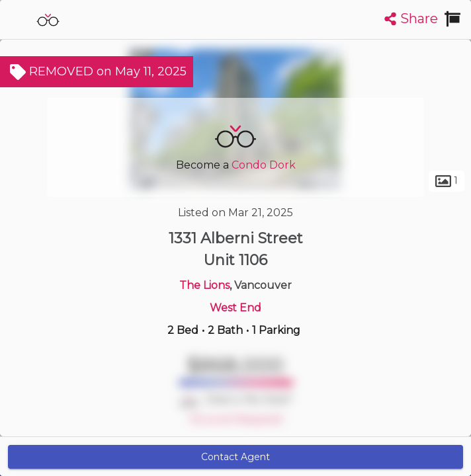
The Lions (204, 285)
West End (235, 308)
